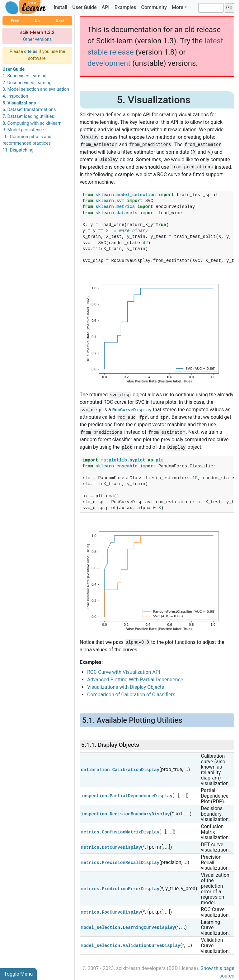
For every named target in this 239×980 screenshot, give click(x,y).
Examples (125, 7)
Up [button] (37, 21)
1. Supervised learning (24, 76)
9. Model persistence (23, 130)
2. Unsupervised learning (27, 83)
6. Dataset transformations (29, 110)
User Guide (84, 7)
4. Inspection (15, 96)
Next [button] (60, 21)
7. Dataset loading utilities (28, 116)
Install (60, 7)
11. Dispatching (18, 150)
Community (154, 7)
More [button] (178, 7)
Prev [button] (15, 21)
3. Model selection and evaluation (36, 89)
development (109, 63)
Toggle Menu (18, 974)
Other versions (37, 39)
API (106, 7)
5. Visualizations (19, 103)
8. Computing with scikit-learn (32, 123)
